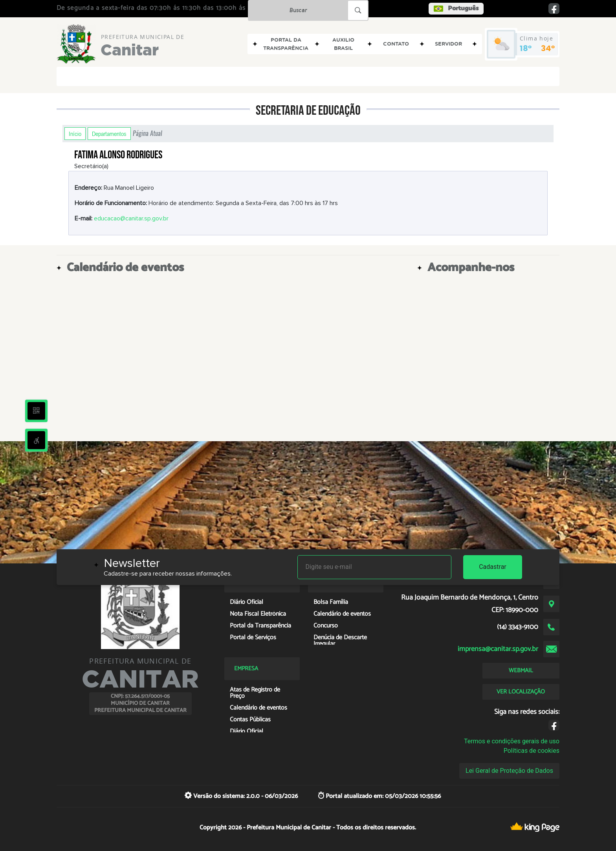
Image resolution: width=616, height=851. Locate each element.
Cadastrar (493, 567)
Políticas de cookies (532, 751)
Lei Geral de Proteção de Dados (509, 771)
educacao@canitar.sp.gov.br (131, 218)
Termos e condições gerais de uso (512, 741)
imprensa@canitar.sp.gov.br (498, 649)
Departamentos (109, 134)
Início (75, 134)
